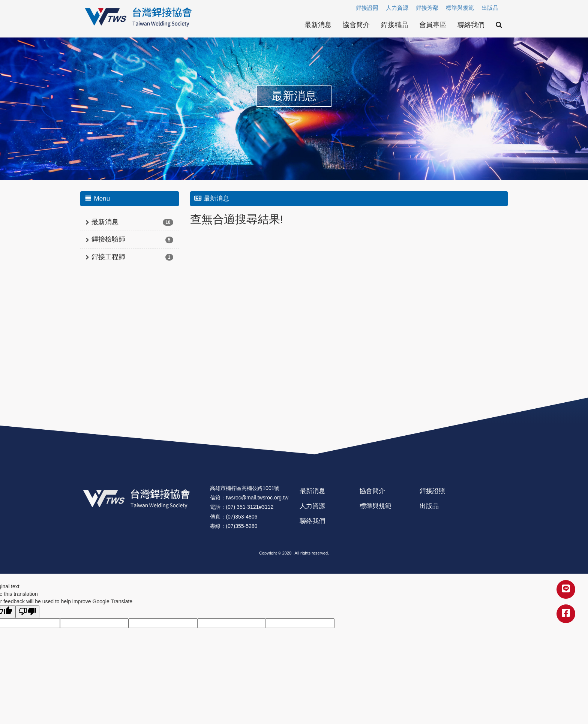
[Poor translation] (27, 612)
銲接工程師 (108, 257)
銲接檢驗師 (108, 239)
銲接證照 (367, 8)
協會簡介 (356, 25)
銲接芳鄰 (427, 8)
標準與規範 (460, 8)
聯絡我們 (471, 25)
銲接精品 (394, 25)
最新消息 (318, 25)
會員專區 (433, 25)
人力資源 (397, 8)
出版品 (490, 8)
